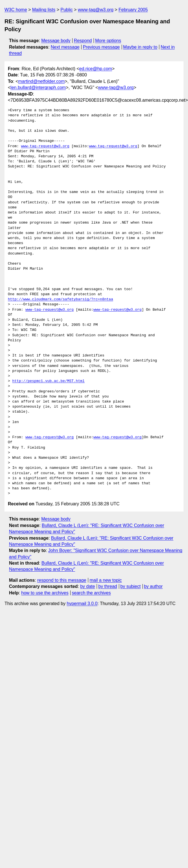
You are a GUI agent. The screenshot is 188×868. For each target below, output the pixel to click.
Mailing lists (44, 10)
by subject (130, 586)
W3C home (16, 10)
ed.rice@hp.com (96, 69)
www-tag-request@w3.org (45, 146)
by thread (108, 586)
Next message (65, 47)
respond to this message (62, 580)
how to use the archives (45, 593)
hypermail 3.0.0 (82, 604)
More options (108, 41)
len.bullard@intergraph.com (38, 88)
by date (87, 586)
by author (153, 586)
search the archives (91, 593)
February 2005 (133, 10)
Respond (83, 41)
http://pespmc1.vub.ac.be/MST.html (48, 381)
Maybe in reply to (140, 47)
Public (67, 10)
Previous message (101, 47)
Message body (56, 41)
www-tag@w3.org (96, 10)
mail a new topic (106, 580)
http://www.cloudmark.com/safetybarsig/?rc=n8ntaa (60, 299)
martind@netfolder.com (42, 81)
